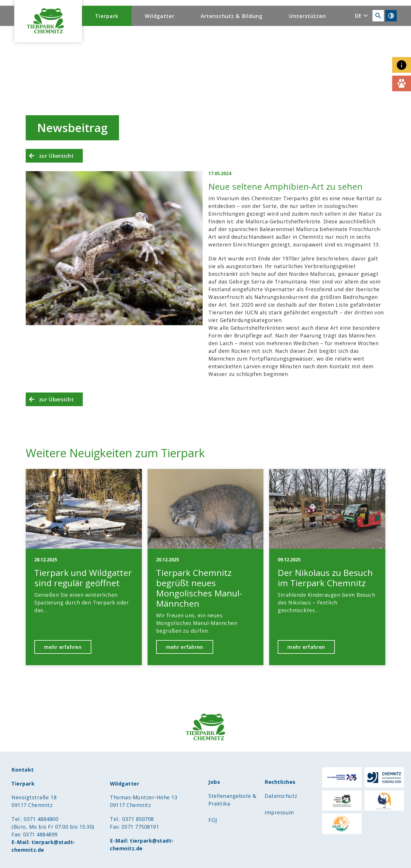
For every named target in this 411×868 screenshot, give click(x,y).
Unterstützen (307, 16)
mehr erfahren (63, 647)
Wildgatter (160, 16)
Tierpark (107, 16)
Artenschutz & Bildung (232, 16)
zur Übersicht (56, 156)
